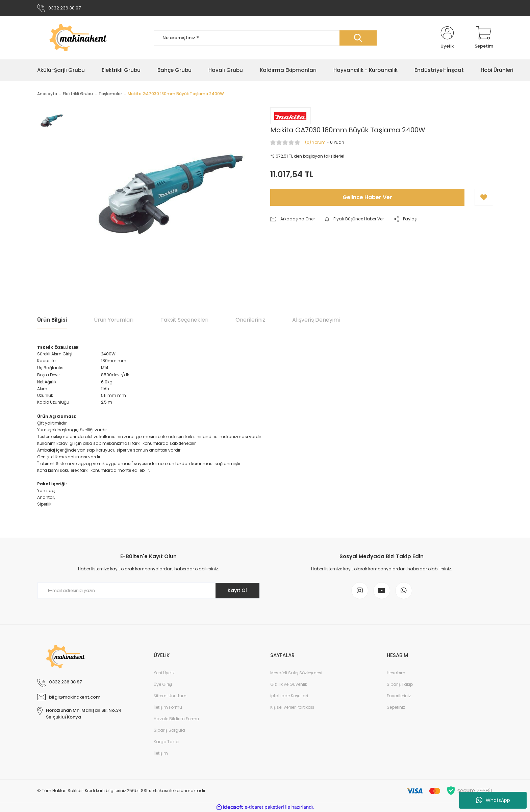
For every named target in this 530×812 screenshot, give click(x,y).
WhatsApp (493, 800)
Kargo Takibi (167, 742)
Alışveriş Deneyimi (316, 320)
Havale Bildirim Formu (176, 719)
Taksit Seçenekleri (184, 320)
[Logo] (90, 38)
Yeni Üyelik (164, 673)
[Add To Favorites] (484, 197)
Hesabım (396, 673)
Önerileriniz (250, 320)
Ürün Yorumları (114, 320)
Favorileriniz (399, 696)
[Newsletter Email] (149, 591)
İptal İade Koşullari (289, 696)
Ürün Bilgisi (52, 320)
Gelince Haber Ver (367, 197)
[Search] (265, 38)
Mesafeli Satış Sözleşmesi (296, 673)
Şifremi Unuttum (170, 696)
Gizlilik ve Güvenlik (289, 684)
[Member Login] (447, 38)
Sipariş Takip (400, 684)
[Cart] (484, 38)
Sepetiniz (396, 707)
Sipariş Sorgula (169, 730)
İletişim (161, 753)
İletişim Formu (168, 707)
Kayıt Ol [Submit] (237, 590)
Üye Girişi (163, 684)
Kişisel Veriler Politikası (292, 707)
